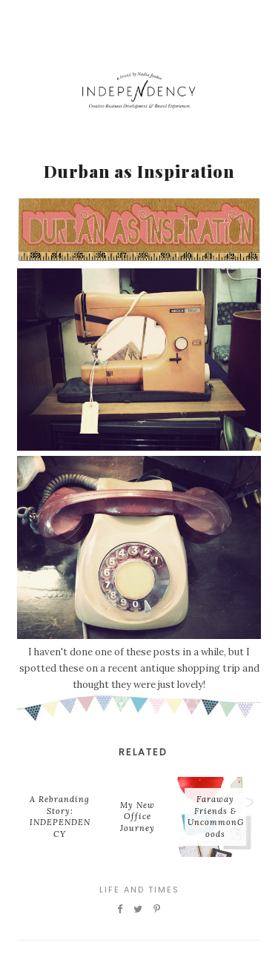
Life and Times (139, 890)
